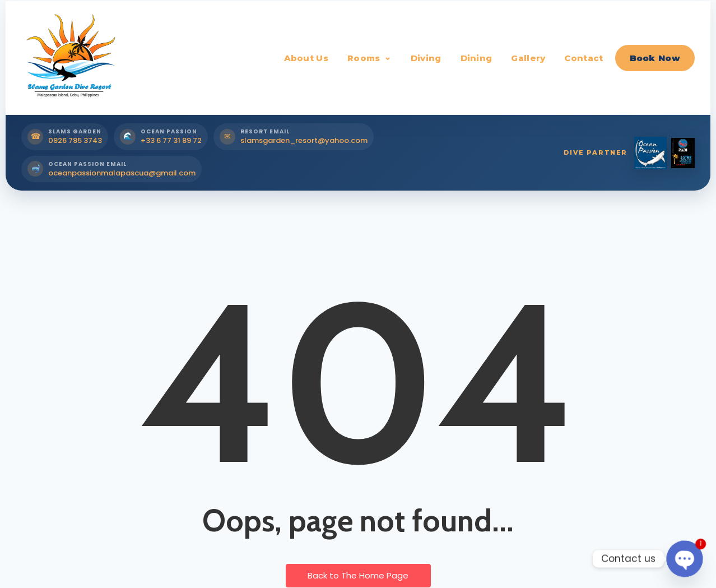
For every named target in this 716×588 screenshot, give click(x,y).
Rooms (364, 58)
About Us (306, 58)
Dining (476, 58)
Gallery (528, 58)
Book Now (655, 58)
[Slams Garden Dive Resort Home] (69, 58)
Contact (584, 58)
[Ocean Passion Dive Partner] (650, 153)
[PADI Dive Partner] (683, 153)
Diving (426, 58)
